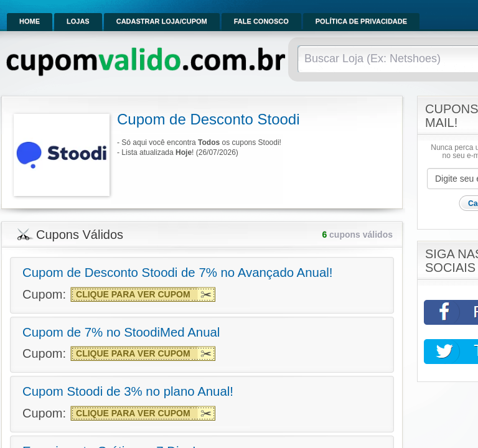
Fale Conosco (261, 21)
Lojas (78, 21)
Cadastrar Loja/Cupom (162, 21)
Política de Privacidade (361, 21)
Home (30, 21)
